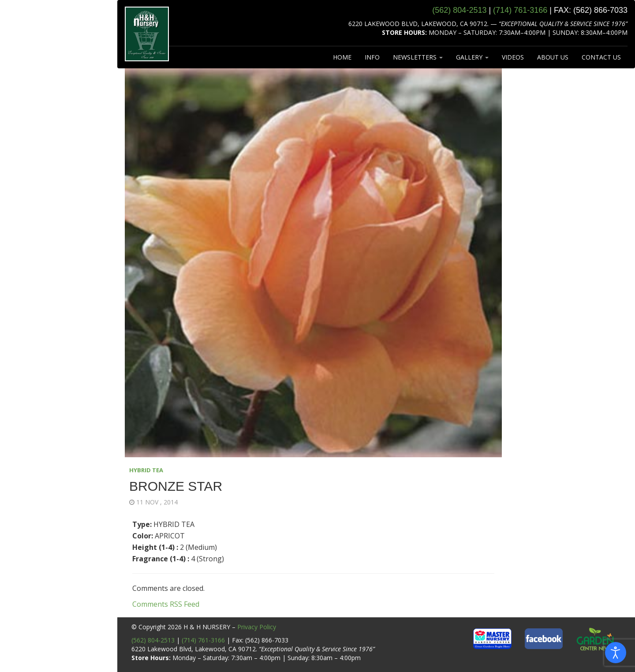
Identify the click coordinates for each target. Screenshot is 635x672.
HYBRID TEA (146, 470)
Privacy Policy (257, 627)
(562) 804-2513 (153, 640)
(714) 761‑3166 (520, 10)
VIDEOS (513, 57)
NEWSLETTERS (418, 57)
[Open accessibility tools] (616, 653)
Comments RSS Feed (166, 604)
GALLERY (472, 57)
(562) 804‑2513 (459, 10)
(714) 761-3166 (203, 640)
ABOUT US (553, 57)
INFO (372, 57)
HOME (342, 57)
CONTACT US (601, 57)
